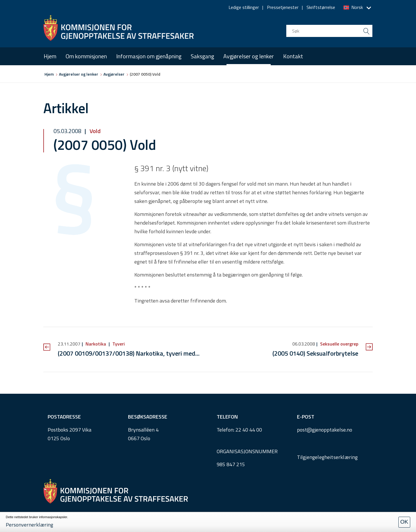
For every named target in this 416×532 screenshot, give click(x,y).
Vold (94, 131)
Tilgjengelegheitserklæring (327, 457)
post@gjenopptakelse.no (325, 430)
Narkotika (96, 344)
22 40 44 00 (249, 430)
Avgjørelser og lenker (249, 56)
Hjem (50, 56)
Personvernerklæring (29, 525)
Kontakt (293, 56)
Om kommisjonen (86, 56)
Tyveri (118, 344)
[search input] (329, 31)
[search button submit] (366, 31)
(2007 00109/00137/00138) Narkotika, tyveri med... (129, 353)
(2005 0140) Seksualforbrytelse (315, 353)
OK (404, 522)
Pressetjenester (283, 7)
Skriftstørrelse (321, 7)
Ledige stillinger (244, 7)
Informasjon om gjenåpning (149, 56)
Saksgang (202, 56)
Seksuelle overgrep (339, 344)
